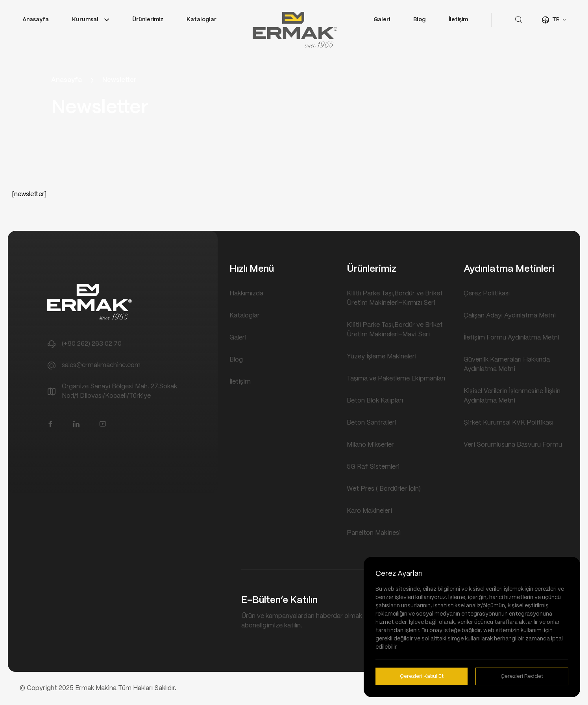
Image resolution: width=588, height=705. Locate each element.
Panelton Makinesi (374, 533)
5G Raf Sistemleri (373, 467)
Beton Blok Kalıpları (375, 401)
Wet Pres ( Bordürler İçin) (384, 489)
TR (556, 20)
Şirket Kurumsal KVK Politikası (508, 423)
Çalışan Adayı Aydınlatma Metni (510, 316)
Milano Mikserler (370, 445)
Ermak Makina (97, 688)
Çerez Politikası (487, 294)
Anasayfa (36, 20)
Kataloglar (202, 20)
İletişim (458, 20)
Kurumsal (85, 20)
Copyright (43, 688)
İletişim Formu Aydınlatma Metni (511, 338)
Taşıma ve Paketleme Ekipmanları (396, 379)
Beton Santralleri (372, 423)
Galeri (382, 20)
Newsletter (119, 80)
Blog (419, 20)
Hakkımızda (246, 294)
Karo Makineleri (369, 511)
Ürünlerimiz (148, 20)
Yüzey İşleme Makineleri (382, 357)
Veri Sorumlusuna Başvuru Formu (513, 445)
